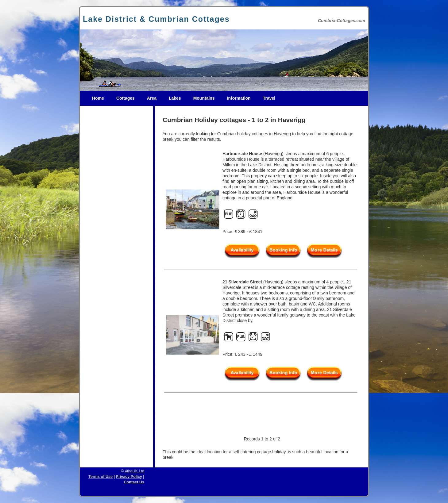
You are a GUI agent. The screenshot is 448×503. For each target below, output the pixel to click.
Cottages (126, 98)
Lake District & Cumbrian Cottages (156, 19)
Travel (269, 98)
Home (98, 98)
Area (152, 98)
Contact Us (134, 482)
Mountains (204, 98)
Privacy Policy (129, 477)
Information (239, 98)
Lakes (175, 98)
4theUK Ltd (135, 471)
